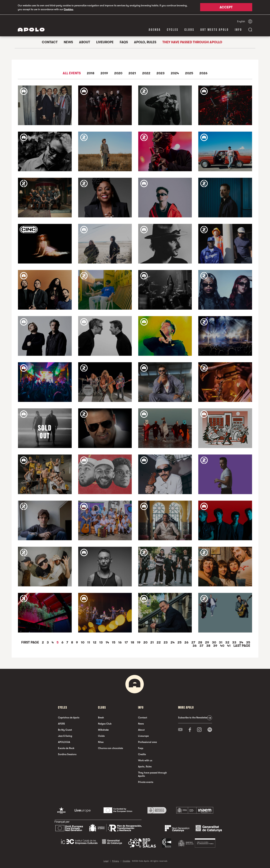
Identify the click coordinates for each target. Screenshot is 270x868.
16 (120, 642)
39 (216, 646)
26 (187, 642)
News (68, 42)
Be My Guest (65, 730)
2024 (175, 73)
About (85, 42)
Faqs (124, 42)
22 (159, 642)
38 (209, 646)
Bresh (101, 717)
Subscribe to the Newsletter (193, 717)
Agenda (155, 29)
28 (201, 642)
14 (108, 642)
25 (180, 642)
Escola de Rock (66, 748)
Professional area (147, 742)
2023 (161, 73)
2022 (146, 73)
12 (95, 642)
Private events (146, 782)
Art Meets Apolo (215, 29)
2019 (104, 73)
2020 (118, 73)
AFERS (61, 724)
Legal (106, 861)
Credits (142, 754)
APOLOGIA (64, 742)
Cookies (68, 9)
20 (146, 642)
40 (223, 646)
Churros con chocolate (110, 748)
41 (229, 646)
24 (173, 642)
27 (194, 642)
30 (214, 642)
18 (133, 642)
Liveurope (105, 42)
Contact (50, 42)
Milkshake (103, 730)
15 (114, 642)
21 (152, 642)
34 (242, 642)
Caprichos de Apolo (69, 717)
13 (101, 642)
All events (72, 73)
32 (228, 642)
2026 (203, 73)
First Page (31, 642)
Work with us (145, 760)
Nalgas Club (105, 724)
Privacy (116, 861)
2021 (132, 73)
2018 (91, 73)
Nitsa (101, 742)
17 (127, 642)
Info (238, 29)
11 (89, 642)
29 (208, 642)
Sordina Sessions (67, 754)
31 (221, 642)
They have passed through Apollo (192, 42)
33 (235, 642)
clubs (189, 29)
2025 (189, 73)
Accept (226, 8)
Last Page (242, 646)
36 (195, 646)
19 (139, 642)
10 (83, 642)
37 (202, 646)
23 (166, 642)
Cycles (173, 29)
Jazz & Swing (65, 736)
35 (248, 642)
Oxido (101, 736)
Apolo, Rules (145, 42)
